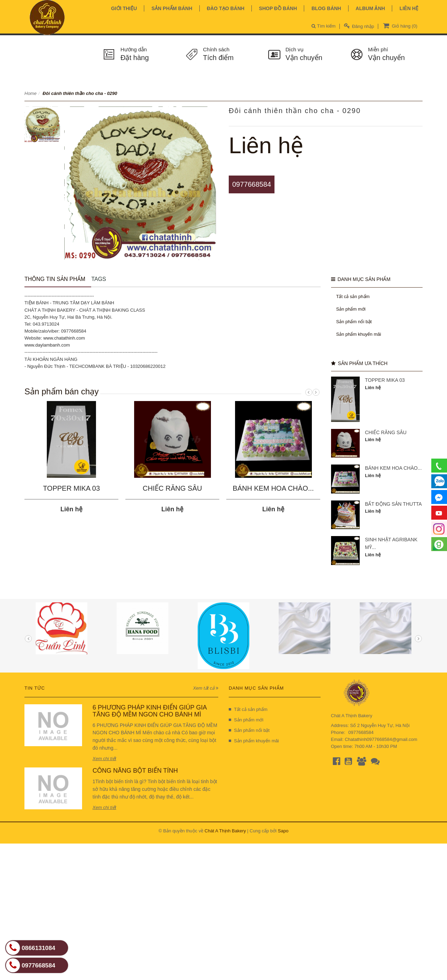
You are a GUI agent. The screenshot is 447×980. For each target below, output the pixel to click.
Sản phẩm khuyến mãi (359, 334)
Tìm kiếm (324, 26)
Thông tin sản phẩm (55, 279)
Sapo (283, 831)
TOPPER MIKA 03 (71, 488)
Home (31, 93)
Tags (98, 279)
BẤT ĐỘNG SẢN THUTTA (393, 504)
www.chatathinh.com (64, 338)
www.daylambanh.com (47, 345)
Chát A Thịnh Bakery (225, 831)
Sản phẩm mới (351, 309)
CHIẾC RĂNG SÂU (173, 488)
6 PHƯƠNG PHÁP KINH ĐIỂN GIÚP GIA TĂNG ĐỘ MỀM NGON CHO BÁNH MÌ (149, 711)
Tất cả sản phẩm (353, 296)
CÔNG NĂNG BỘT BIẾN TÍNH (135, 771)
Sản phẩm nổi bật (354, 322)
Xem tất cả (206, 688)
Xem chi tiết (104, 759)
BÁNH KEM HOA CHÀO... (273, 488)
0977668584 (252, 184)
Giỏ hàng (400, 25)
